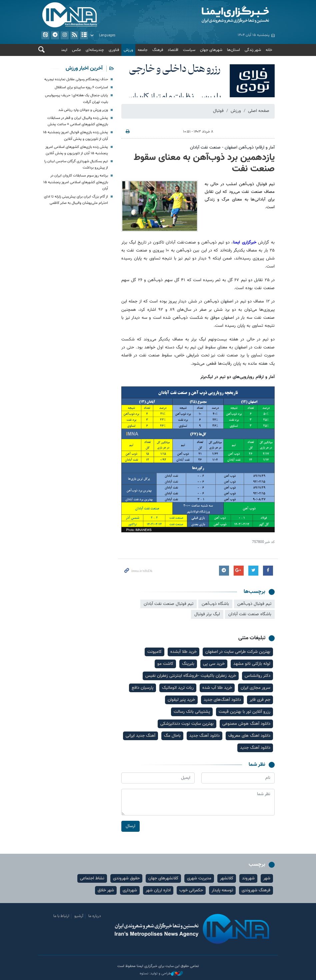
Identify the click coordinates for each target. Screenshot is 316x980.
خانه (269, 50)
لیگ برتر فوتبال (207, 614)
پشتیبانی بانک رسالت (192, 712)
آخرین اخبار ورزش (84, 68)
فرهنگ (158, 50)
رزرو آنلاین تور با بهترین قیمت (244, 712)
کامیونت (154, 652)
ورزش (128, 50)
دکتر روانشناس (257, 676)
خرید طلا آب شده (217, 688)
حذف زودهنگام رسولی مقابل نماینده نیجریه (76, 79)
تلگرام (55, 35)
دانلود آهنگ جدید (204, 736)
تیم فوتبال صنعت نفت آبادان (168, 604)
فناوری (114, 50)
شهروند (248, 878)
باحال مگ (172, 736)
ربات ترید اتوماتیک (178, 688)
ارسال (130, 826)
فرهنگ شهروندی (256, 890)
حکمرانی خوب (191, 890)
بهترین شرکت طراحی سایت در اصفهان (238, 652)
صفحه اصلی (259, 111)
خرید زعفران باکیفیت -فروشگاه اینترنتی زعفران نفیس (191, 676)
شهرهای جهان (211, 50)
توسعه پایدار (222, 890)
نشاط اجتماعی (92, 878)
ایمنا (218, 15)
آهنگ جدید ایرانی (140, 736)
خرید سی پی (214, 664)
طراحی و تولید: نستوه (161, 974)
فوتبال (218, 111)
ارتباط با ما (61, 916)
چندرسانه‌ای (95, 50)
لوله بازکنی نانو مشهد (252, 664)
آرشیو (84, 35)
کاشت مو (165, 664)
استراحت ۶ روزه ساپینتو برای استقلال (81, 87)
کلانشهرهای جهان (163, 878)
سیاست (189, 50)
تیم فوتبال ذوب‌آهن (254, 604)
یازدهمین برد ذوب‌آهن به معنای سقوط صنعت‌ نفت (204, 163)
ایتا (45, 35)
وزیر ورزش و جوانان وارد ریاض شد (83, 110)
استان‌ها (233, 50)
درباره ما (95, 916)
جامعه (143, 50)
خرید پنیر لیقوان (181, 700)
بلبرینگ (188, 664)
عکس (76, 50)
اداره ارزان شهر (158, 890)
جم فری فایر (260, 700)
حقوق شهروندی (126, 878)
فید (74, 35)
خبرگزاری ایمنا (245, 243)
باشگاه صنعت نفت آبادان (250, 614)
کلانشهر (227, 878)
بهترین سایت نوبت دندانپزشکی (187, 724)
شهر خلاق (106, 890)
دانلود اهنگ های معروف (249, 736)
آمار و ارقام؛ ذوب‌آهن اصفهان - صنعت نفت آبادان (232, 148)
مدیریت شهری (199, 878)
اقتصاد (173, 50)
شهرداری (130, 890)
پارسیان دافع (142, 688)
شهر (267, 878)
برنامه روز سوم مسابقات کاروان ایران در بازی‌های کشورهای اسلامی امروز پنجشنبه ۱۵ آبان (76, 182)
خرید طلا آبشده (183, 652)
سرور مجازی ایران (255, 688)
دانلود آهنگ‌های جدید (222, 700)
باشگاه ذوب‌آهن (215, 604)
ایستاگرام (65, 35)
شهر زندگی (253, 50)
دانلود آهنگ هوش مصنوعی (246, 724)
